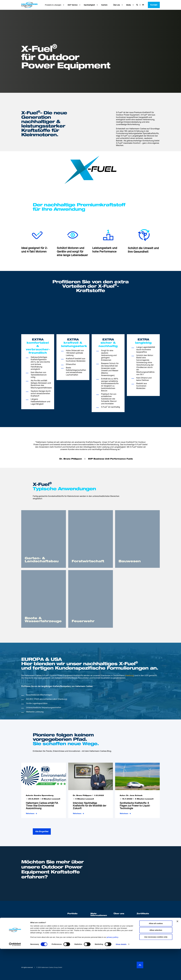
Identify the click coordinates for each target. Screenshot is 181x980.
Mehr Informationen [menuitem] (99, 915)
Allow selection (156, 961)
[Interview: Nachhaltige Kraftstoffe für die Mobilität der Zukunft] (91, 790)
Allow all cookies (156, 955)
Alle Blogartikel (42, 831)
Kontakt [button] (154, 5)
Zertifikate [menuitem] (143, 914)
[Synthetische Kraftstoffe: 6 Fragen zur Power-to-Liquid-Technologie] (137, 790)
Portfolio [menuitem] (72, 914)
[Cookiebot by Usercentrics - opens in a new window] (15, 976)
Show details (121, 975)
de (143, 5)
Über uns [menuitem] (119, 914)
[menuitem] (63, 5)
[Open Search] (137, 5)
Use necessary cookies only (156, 968)
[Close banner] (177, 952)
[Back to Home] (29, 5)
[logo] (37, 914)
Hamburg (129, 675)
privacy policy (112, 968)
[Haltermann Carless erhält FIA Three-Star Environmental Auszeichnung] (44, 790)
